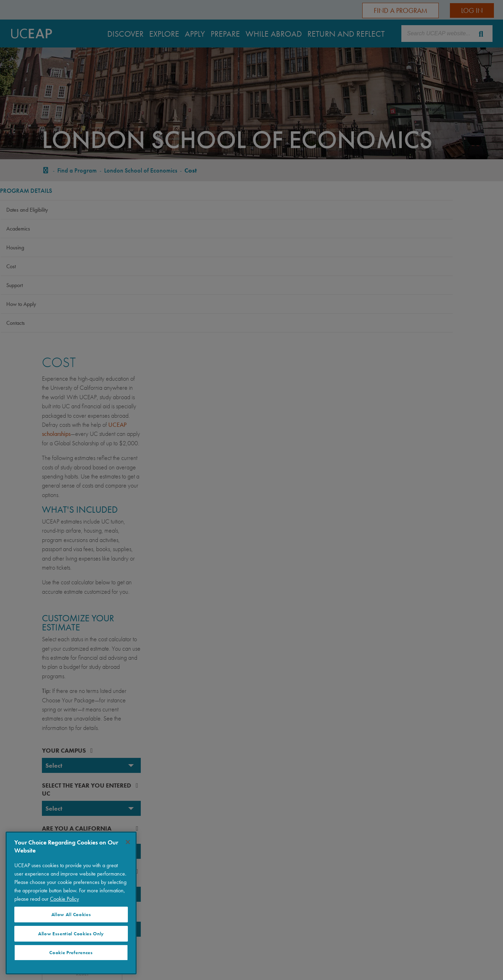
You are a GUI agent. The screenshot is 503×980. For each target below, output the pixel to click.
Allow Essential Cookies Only (71, 934)
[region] (71, 903)
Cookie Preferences (71, 953)
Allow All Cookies (71, 915)
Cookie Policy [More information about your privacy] (64, 899)
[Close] (128, 842)
